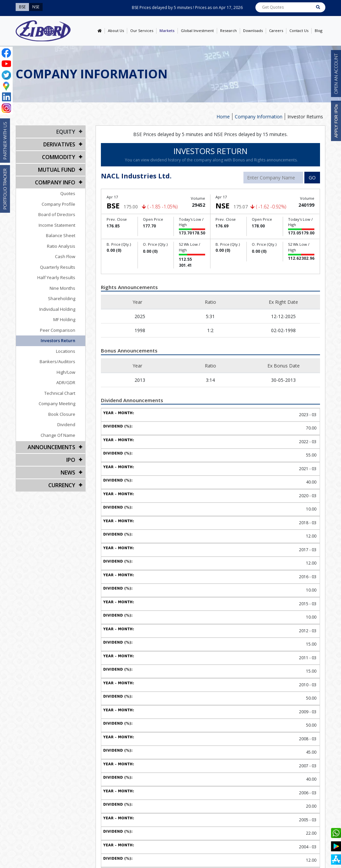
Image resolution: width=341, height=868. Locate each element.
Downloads (253, 31)
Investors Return (58, 340)
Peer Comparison (58, 330)
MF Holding (64, 319)
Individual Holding (57, 309)
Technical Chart (60, 393)
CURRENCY (62, 485)
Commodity (59, 157)
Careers (276, 31)
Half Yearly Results (56, 277)
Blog (319, 31)
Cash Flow (65, 256)
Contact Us (299, 31)
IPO (71, 460)
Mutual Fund (57, 170)
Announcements (51, 447)
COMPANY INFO (55, 182)
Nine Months (62, 288)
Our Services (142, 31)
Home (223, 117)
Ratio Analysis (61, 246)
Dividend (66, 424)
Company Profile (58, 204)
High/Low (66, 372)
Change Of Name (58, 435)
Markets (167, 31)
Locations (66, 351)
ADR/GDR (66, 382)
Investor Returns (305, 117)
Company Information (259, 117)
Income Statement (57, 225)
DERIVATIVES (59, 144)
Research (228, 31)
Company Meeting (57, 403)
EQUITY (66, 132)
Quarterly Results (58, 267)
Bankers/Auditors (57, 361)
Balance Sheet (61, 235)
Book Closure (62, 414)
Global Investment (197, 31)
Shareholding (62, 298)
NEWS (68, 473)
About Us (116, 31)
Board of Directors (57, 214)
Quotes (68, 193)
